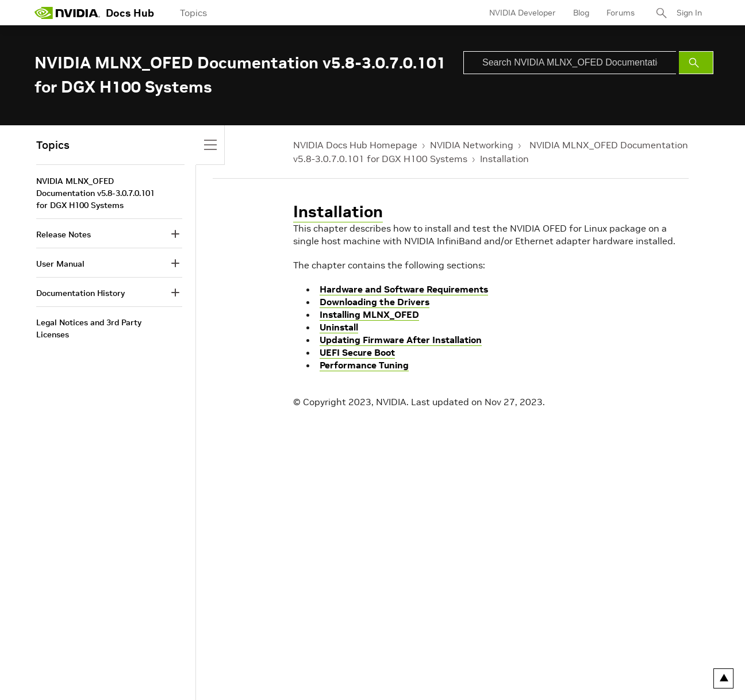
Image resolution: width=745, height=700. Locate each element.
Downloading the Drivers (375, 302)
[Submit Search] (696, 63)
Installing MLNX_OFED (369, 314)
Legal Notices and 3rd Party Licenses (89, 328)
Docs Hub (130, 13)
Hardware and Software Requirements (404, 289)
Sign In (689, 13)
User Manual (60, 264)
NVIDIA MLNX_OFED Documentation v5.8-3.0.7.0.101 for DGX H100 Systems (95, 193)
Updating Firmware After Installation (401, 340)
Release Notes (64, 234)
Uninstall (339, 327)
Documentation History (80, 293)
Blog (581, 13)
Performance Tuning (364, 365)
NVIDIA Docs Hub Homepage (355, 145)
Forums (621, 13)
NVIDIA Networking (472, 145)
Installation (504, 159)
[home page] (67, 13)
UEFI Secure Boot (357, 352)
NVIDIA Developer (523, 13)
